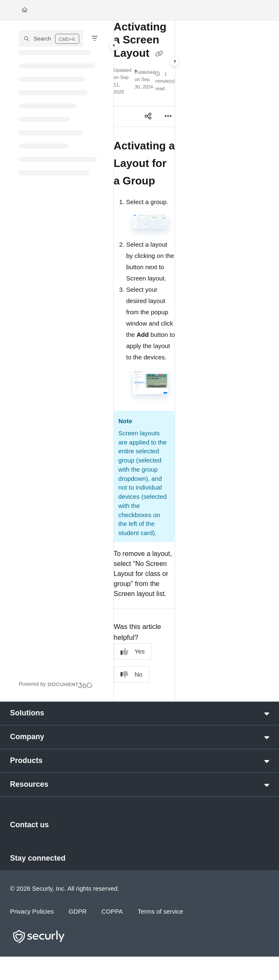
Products (26, 760)
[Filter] (95, 38)
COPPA (112, 911)
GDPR (77, 911)
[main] (145, 361)
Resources (29, 784)
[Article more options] (168, 116)
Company (27, 737)
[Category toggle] (114, 45)
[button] (51, 38)
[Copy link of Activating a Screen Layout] (159, 54)
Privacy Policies (32, 911)
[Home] (25, 10)
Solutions (27, 713)
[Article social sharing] (148, 116)
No (132, 675)
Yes (133, 652)
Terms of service (160, 911)
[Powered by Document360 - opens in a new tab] (56, 684)
